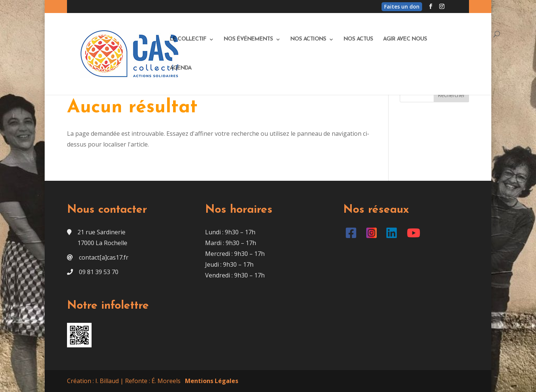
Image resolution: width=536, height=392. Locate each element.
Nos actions (308, 39)
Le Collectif (188, 39)
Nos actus (358, 39)
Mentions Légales (212, 381)
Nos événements (248, 39)
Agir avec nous (405, 39)
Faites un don (402, 7)
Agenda (181, 68)
